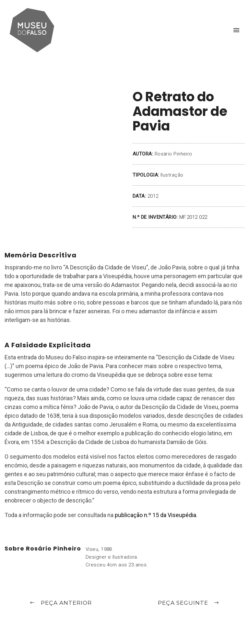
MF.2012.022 (193, 217)
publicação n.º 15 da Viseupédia (155, 515)
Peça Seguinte (189, 603)
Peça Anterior (61, 603)
